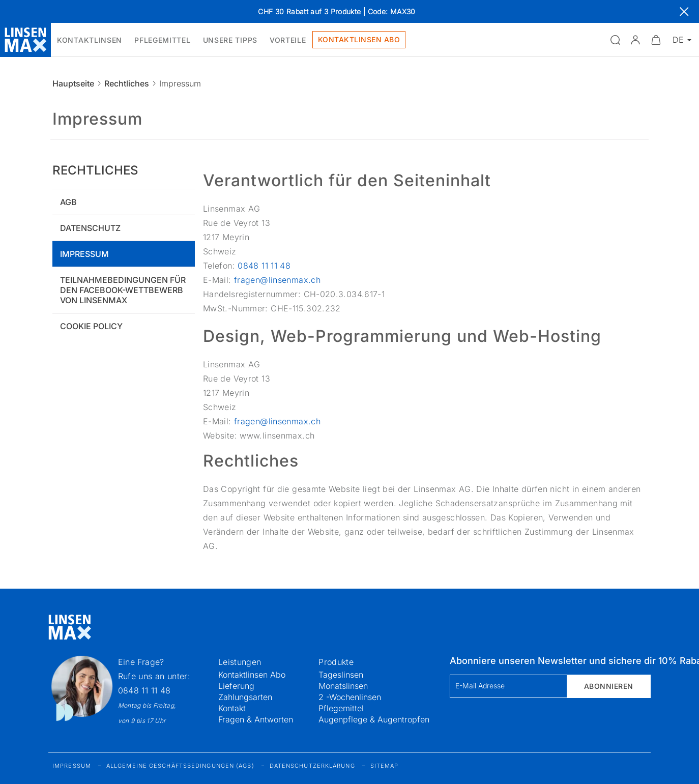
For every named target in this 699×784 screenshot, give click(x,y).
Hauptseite (73, 83)
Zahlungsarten (245, 697)
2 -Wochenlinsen (350, 697)
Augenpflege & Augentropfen (374, 719)
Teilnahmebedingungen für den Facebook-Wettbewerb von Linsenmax (123, 290)
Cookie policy (91, 326)
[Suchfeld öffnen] (615, 40)
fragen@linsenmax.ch (277, 280)
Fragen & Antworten (256, 719)
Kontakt (232, 708)
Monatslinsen (343, 686)
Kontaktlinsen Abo (252, 675)
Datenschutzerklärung (312, 766)
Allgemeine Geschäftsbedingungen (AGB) (180, 766)
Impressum (84, 254)
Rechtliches (127, 83)
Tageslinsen (341, 675)
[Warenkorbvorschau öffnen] (656, 40)
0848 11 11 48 (264, 266)
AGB (68, 202)
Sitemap (385, 766)
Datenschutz (90, 228)
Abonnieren (609, 686)
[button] (635, 40)
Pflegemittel (341, 708)
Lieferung (236, 686)
